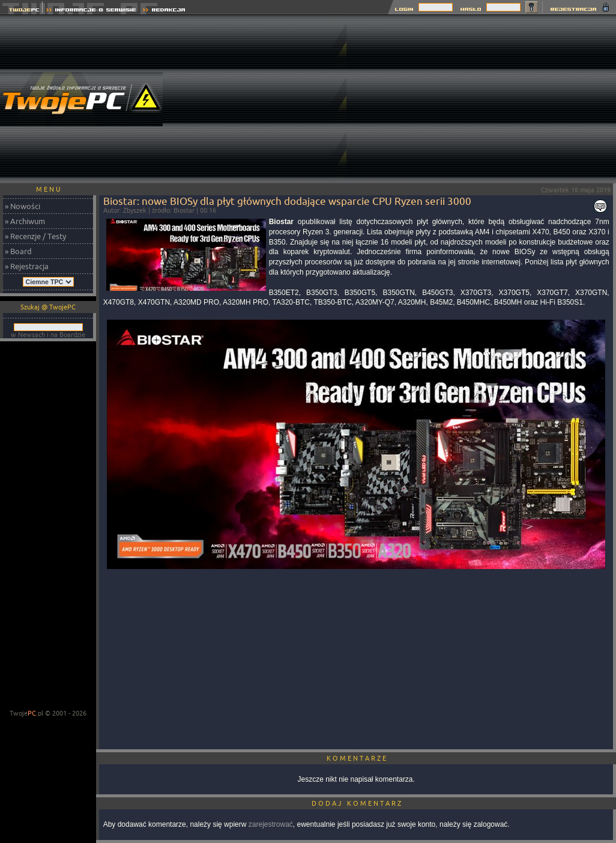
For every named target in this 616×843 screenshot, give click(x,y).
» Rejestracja (27, 266)
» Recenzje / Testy (35, 236)
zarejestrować (271, 824)
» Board (18, 251)
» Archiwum (25, 221)
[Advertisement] (481, 99)
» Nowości (23, 206)
